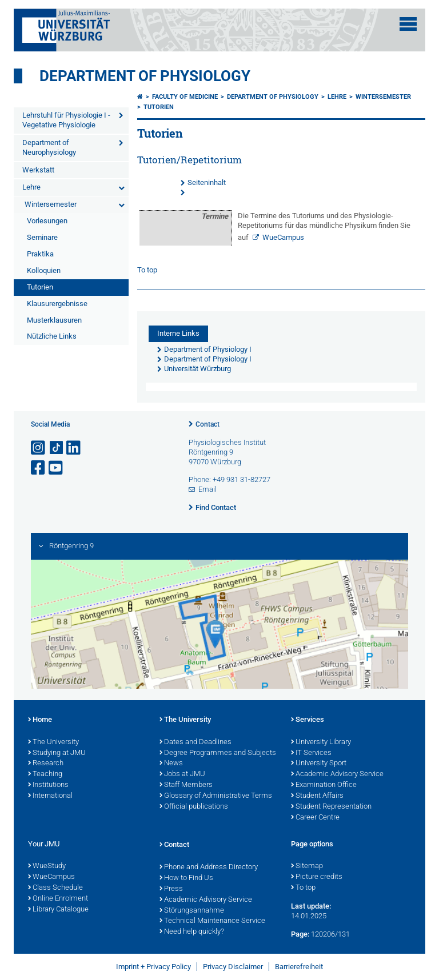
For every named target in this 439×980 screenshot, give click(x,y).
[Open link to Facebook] (39, 468)
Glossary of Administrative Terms (216, 796)
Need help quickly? (192, 932)
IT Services (311, 753)
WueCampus (283, 237)
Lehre (31, 187)
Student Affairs (317, 796)
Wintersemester (51, 204)
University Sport (319, 764)
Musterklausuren (54, 320)
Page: (300, 934)
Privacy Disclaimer (233, 967)
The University (53, 742)
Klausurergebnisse (57, 304)
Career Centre (315, 818)
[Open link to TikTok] (57, 448)
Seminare (42, 237)
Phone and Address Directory (209, 867)
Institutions (48, 785)
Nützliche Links (52, 336)
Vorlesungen (47, 221)
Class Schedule (55, 888)
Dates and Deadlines (195, 742)
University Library (321, 742)
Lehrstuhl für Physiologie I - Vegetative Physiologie (66, 120)
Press (171, 889)
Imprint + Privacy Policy (153, 967)
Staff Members (186, 785)
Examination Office (324, 785)
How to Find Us (186, 878)
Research (46, 764)
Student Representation (331, 807)
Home (40, 720)
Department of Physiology (145, 76)
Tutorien (40, 287)
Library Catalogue (58, 910)
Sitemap (307, 866)
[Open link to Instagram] (39, 448)
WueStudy (47, 866)
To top (147, 270)
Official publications (194, 807)
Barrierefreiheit (299, 967)
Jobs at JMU (182, 774)
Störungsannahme (192, 911)
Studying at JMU (57, 753)
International (50, 796)
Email (207, 489)
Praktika (40, 254)
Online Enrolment (58, 899)
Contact (207, 424)
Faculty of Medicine (185, 97)
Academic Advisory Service (337, 774)
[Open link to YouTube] (57, 468)
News (171, 764)
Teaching (45, 774)
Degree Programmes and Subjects (218, 753)
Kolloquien (44, 270)
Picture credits (317, 877)
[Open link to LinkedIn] (74, 448)
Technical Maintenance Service (212, 921)
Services (308, 720)
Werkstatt (38, 170)
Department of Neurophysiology (49, 147)
